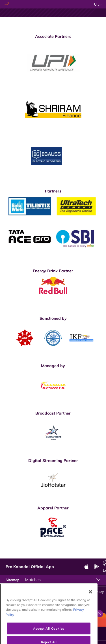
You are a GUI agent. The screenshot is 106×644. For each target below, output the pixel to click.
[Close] (90, 599)
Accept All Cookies (49, 635)
